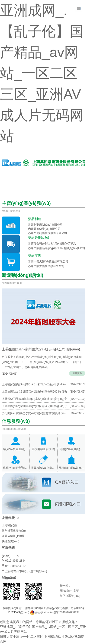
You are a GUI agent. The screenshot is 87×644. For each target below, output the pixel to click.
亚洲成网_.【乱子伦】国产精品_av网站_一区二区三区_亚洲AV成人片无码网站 (42, 73)
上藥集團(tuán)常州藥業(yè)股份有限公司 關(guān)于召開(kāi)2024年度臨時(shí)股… (44, 349)
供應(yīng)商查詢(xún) (16, 468)
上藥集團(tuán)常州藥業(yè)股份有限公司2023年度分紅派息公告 (35, 393)
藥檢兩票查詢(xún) (43, 449)
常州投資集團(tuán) (14, 531)
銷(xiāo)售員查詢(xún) (16, 449)
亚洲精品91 (53, 637)
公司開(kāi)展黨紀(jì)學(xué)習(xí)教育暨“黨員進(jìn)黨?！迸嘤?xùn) (34, 414)
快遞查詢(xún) (11, 541)
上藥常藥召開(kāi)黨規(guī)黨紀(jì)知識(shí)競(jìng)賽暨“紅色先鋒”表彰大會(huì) (34, 400)
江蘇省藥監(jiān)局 (13, 536)
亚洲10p (68, 637)
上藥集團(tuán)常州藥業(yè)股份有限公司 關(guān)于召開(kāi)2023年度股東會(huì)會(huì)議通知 (35, 407)
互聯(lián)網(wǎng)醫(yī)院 (71, 468)
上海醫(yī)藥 (9, 525)
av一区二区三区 (32, 637)
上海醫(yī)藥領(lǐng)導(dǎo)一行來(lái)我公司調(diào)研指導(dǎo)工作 (34, 385)
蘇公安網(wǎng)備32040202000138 (57, 612)
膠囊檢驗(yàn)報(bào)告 (43, 468)
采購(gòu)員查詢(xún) (71, 449)
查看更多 (77, 373)
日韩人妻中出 (10, 637)
